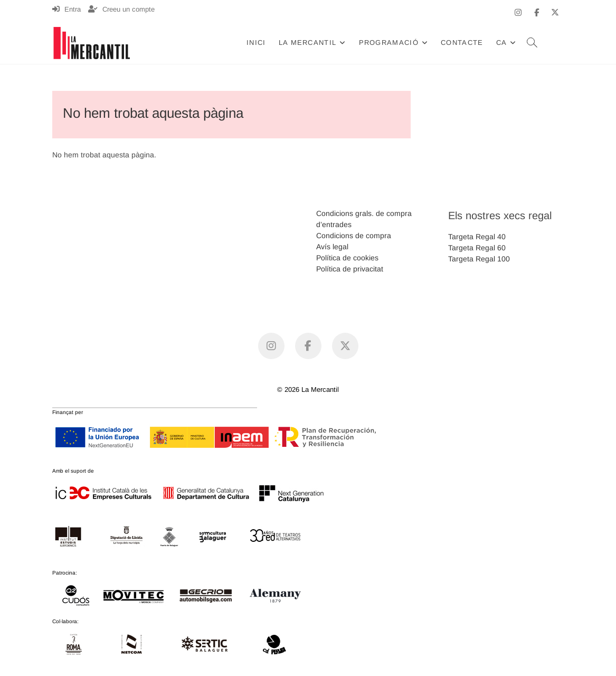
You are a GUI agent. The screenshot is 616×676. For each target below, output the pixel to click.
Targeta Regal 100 (479, 259)
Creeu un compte (121, 9)
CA (502, 43)
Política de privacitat (350, 269)
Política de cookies (347, 258)
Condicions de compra (354, 236)
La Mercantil (308, 43)
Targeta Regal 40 (477, 237)
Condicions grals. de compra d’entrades (364, 219)
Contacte (462, 43)
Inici (256, 43)
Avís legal (332, 247)
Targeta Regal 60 (477, 248)
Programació (389, 43)
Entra (67, 9)
